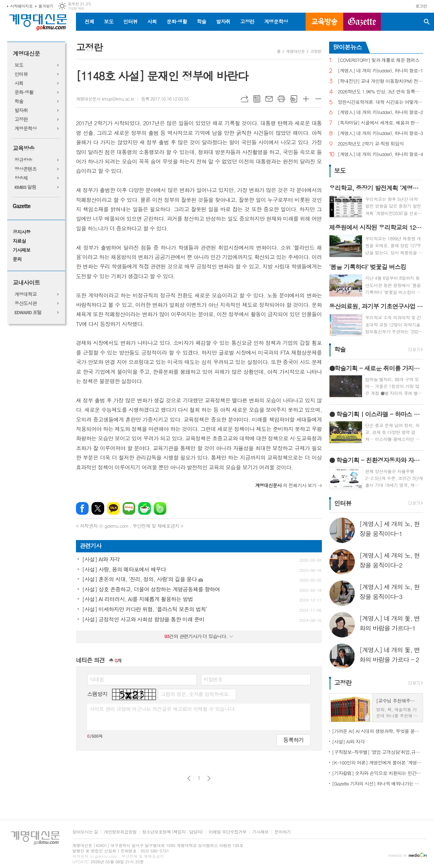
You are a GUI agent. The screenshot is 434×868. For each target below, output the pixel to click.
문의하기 (283, 832)
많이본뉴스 (348, 47)
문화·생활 (176, 21)
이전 (189, 778)
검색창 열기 (427, 22)
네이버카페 (144, 508)
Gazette (22, 206)
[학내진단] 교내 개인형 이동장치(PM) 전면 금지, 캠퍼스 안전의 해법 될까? (380, 81)
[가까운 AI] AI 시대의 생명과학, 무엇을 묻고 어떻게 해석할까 (378, 731)
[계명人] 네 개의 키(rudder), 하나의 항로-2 (380, 112)
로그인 (421, 6)
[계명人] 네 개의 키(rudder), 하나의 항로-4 (380, 154)
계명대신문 (26, 54)
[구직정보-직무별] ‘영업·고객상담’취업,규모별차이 (378, 752)
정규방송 (23, 160)
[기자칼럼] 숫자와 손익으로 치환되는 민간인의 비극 (378, 773)
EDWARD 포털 (28, 313)
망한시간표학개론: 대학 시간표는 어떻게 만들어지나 (380, 102)
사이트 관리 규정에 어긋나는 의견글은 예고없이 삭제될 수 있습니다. (163, 709)
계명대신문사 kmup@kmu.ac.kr (105, 99)
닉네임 (97, 679)
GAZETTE (362, 22)
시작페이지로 (21, 6)
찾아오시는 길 (85, 832)
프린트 (281, 99)
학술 (201, 21)
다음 (209, 778)
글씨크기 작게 (318, 99)
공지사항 (22, 232)
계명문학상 (276, 21)
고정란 (247, 21)
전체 (89, 21)
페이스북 (82, 508)
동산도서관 (25, 304)
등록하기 (293, 740)
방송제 (21, 178)
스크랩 (294, 99)
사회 (152, 21)
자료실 (19, 241)
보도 (109, 21)
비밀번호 (213, 679)
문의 (17, 259)
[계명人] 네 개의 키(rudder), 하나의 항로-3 (380, 133)
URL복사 (244, 99)
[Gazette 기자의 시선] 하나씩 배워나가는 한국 (378, 783)
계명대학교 (25, 294)
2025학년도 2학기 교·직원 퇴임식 (371, 144)
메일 (269, 99)
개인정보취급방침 (120, 832)
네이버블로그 (129, 508)
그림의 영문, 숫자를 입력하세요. (195, 694)
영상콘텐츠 (25, 169)
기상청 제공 (76, 9)
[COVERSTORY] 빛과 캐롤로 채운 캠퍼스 (379, 60)
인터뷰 (130, 21)
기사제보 (22, 250)
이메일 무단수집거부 (228, 832)
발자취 (223, 21)
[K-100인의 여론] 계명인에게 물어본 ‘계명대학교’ (378, 762)
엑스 (98, 508)
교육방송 (324, 22)
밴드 (160, 508)
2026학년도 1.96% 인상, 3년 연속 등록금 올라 (380, 92)
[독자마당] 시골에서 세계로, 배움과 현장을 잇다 (380, 123)
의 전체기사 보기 (286, 485)
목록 (257, 99)
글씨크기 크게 (306, 99)
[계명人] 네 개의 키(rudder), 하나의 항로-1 (380, 71)
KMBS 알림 (25, 187)
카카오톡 (113, 508)
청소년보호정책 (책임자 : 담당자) (172, 832)
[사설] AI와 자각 (348, 741)
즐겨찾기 (46, 6)
